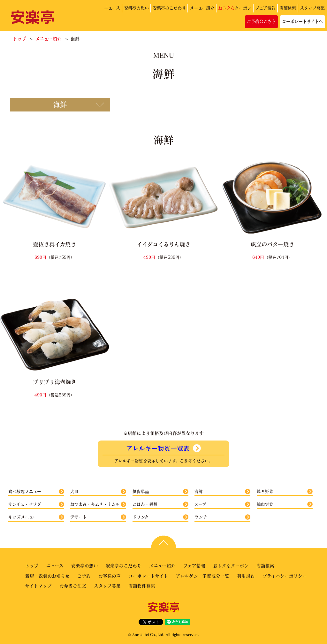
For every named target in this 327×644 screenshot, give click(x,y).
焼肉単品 (141, 491)
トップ (19, 39)
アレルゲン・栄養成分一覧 (203, 576)
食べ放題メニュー (25, 491)
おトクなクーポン (231, 566)
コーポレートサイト (148, 576)
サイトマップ (38, 586)
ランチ (201, 517)
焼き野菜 (265, 491)
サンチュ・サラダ (25, 504)
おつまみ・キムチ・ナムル (95, 504)
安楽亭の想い (136, 8)
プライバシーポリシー (285, 576)
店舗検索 (288, 8)
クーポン (235, 8)
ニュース (112, 8)
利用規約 (246, 576)
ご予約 (84, 576)
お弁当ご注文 (73, 586)
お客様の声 (110, 576)
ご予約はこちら (261, 21)
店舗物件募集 (142, 586)
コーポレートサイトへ (303, 21)
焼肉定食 (265, 504)
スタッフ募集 (312, 8)
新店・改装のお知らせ (47, 576)
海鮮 (199, 491)
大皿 (74, 491)
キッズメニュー (23, 517)
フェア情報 (265, 8)
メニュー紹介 (202, 8)
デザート (79, 517)
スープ (200, 504)
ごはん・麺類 (145, 504)
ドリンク (141, 517)
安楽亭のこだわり (169, 8)
